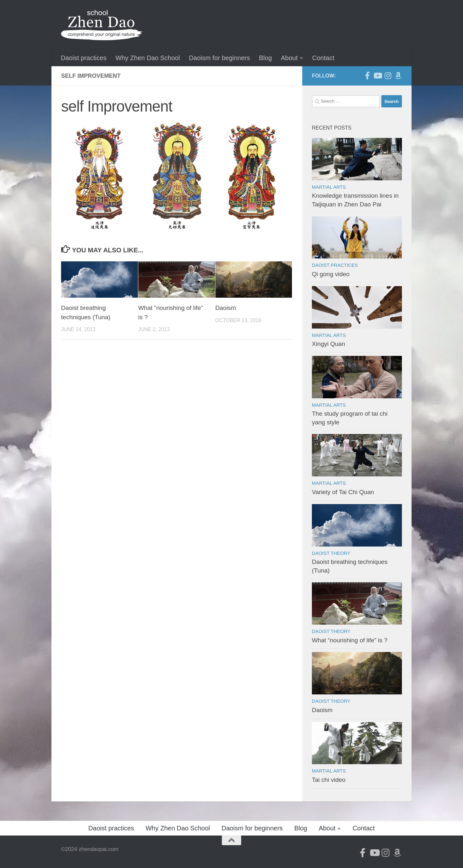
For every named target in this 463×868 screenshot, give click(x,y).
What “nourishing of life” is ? (350, 640)
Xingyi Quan (328, 344)
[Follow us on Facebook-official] (367, 76)
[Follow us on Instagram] (388, 76)
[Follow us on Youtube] (377, 76)
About (289, 58)
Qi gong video (331, 274)
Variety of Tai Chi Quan (343, 492)
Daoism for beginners (219, 58)
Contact (323, 58)
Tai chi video (329, 780)
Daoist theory (331, 553)
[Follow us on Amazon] (398, 76)
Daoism (226, 308)
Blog (265, 58)
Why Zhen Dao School (148, 58)
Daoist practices (84, 58)
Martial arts (329, 187)
